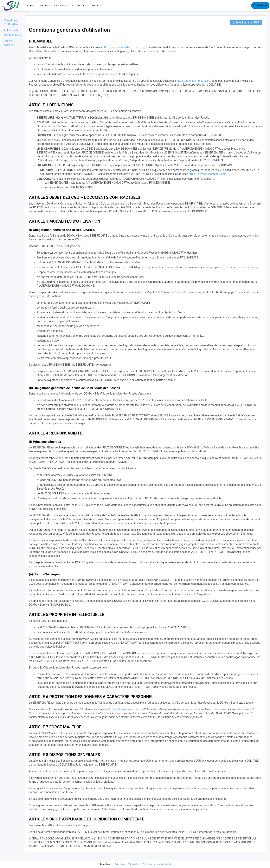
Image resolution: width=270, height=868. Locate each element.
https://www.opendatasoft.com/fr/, (124, 47)
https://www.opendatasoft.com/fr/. (210, 174)
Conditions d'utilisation (127, 864)
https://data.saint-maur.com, (194, 81)
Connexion (260, 5)
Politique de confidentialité (157, 864)
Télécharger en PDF (246, 23)
